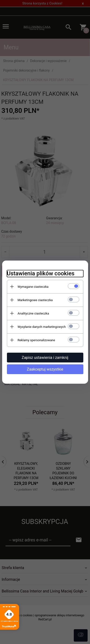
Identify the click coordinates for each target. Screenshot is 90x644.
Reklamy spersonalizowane (36, 340)
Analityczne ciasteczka (33, 313)
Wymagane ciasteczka (33, 287)
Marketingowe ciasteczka (35, 300)
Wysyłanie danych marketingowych (42, 327)
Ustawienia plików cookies (41, 273)
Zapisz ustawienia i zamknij (45, 358)
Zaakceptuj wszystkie (45, 369)
